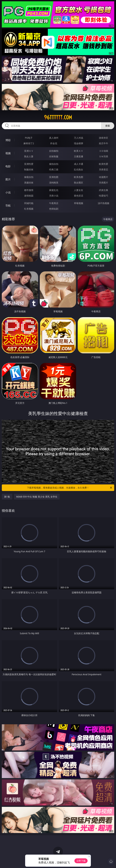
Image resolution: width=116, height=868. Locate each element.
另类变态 (104, 169)
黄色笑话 (79, 196)
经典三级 (54, 169)
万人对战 (79, 138)
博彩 (8, 140)
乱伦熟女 (79, 169)
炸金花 (54, 143)
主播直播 (79, 156)
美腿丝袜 (29, 183)
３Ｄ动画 (104, 151)
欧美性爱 (104, 164)
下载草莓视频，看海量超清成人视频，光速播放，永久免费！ (70, 488)
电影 (8, 166)
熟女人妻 (29, 156)
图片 (8, 179)
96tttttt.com (58, 117)
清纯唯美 (54, 183)
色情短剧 (54, 209)
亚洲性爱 (29, 164)
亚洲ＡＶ (29, 151)
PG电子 (29, 138)
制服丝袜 (29, 169)
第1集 (7, 497)
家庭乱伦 (54, 190)
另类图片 (104, 183)
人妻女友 (79, 190)
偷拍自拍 (54, 164)
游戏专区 (104, 138)
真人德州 (54, 138)
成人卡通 (79, 164)
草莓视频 (79, 203)
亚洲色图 (54, 177)
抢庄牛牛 (104, 143)
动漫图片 (104, 177)
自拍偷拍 (54, 151)
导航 (8, 206)
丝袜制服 (54, 156)
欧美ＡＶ (79, 151)
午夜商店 (54, 203)
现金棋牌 (79, 143)
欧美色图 (79, 177)
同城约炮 (29, 203)
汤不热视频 (104, 203)
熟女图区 (79, 183)
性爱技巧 (104, 196)
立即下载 (81, 861)
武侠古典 (104, 190)
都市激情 (29, 190)
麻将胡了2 (29, 143)
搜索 (108, 126)
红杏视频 (29, 209)
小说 (8, 192)
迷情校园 (29, 196)
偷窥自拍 (29, 177)
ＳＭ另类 (104, 156)
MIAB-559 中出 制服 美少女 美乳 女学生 (37, 497)
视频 (8, 153)
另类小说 (54, 196)
